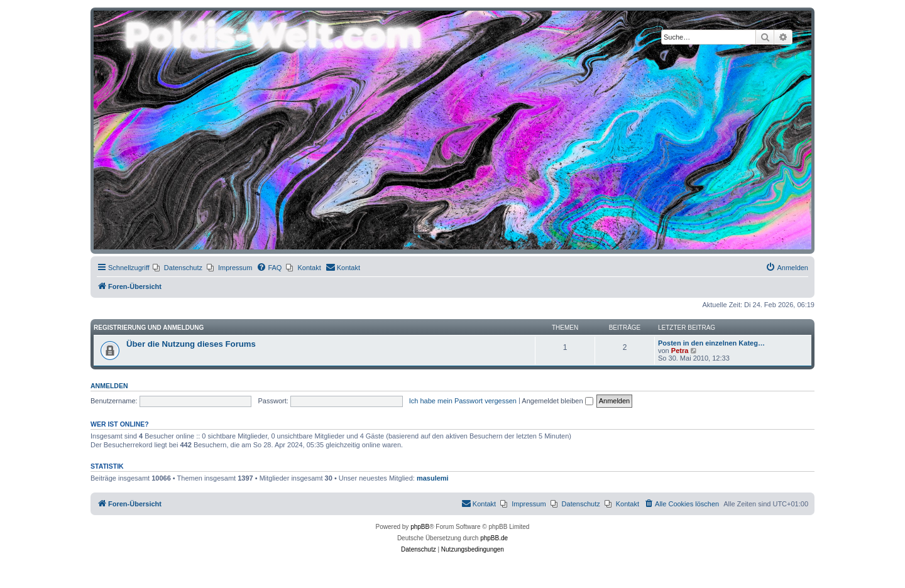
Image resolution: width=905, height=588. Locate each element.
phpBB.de (494, 538)
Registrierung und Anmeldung (149, 328)
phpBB (420, 527)
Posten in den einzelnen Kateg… (711, 343)
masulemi (433, 478)
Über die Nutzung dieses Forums (191, 344)
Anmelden (109, 386)
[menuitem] (178, 268)
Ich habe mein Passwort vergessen (463, 401)
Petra (680, 351)
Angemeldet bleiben (557, 401)
